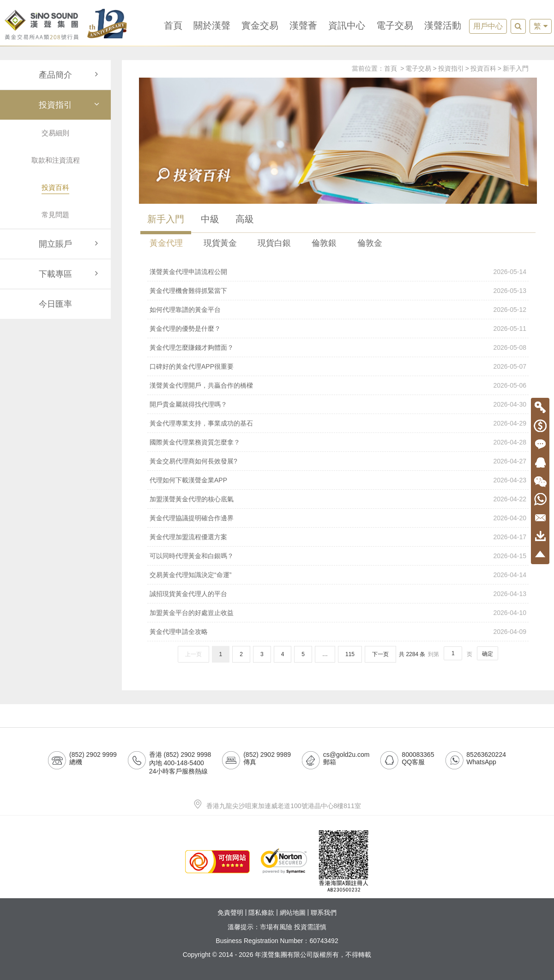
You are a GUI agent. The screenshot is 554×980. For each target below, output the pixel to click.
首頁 (173, 25)
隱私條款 (261, 913)
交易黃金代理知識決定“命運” (338, 575)
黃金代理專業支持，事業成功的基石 (338, 423)
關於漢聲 (212, 25)
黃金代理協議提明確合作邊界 (338, 518)
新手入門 (516, 68)
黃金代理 (166, 243)
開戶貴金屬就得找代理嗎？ (338, 404)
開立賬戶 (70, 244)
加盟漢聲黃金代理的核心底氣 (338, 499)
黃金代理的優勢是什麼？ (338, 329)
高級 (245, 219)
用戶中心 (488, 26)
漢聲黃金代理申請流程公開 (338, 272)
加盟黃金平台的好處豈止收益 (338, 613)
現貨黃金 (220, 243)
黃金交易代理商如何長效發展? (338, 461)
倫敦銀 (324, 243)
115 (350, 654)
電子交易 (395, 25)
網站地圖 (293, 913)
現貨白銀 (274, 243)
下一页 (380, 654)
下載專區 (70, 274)
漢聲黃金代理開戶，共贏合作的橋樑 (338, 385)
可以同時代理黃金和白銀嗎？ (338, 556)
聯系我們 (324, 913)
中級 (210, 219)
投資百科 (483, 68)
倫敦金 (370, 243)
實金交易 (260, 25)
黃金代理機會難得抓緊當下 (338, 291)
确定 (488, 654)
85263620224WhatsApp (486, 758)
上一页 (193, 654)
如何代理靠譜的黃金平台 (338, 310)
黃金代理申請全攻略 (338, 632)
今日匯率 (55, 304)
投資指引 (70, 105)
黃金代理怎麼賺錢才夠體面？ (338, 347)
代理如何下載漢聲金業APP (338, 480)
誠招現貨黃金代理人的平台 (338, 594)
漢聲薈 (303, 25)
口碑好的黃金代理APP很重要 (338, 366)
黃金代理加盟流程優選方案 (338, 537)
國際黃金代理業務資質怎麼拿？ (338, 442)
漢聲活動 (443, 25)
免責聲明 (230, 913)
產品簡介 (70, 75)
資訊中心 (347, 25)
